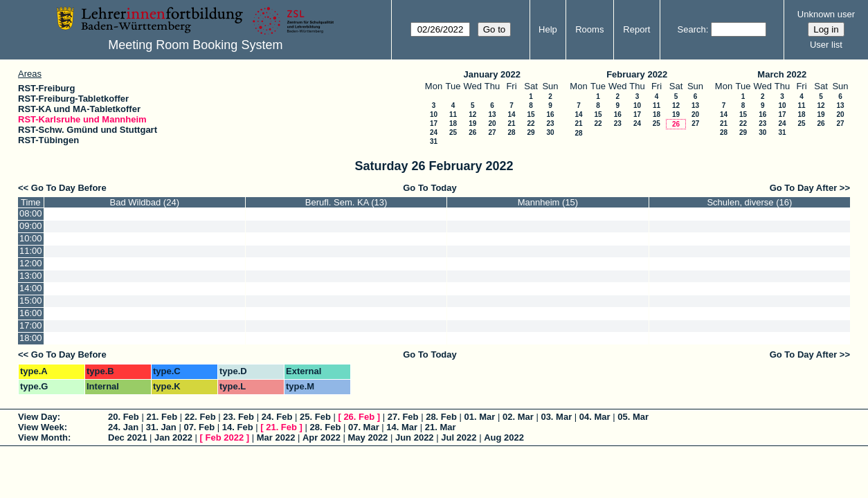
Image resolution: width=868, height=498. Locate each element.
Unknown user (826, 14)
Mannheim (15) (548, 202)
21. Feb (162, 417)
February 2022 (637, 74)
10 (434, 114)
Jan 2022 (173, 437)
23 (550, 123)
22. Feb (200, 417)
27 (492, 132)
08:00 (31, 213)
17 (434, 123)
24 (434, 132)
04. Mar (595, 417)
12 (472, 114)
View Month (43, 437)
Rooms (589, 29)
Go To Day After (804, 188)
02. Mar (518, 417)
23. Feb (238, 417)
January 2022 (492, 74)
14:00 (31, 288)
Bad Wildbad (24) (145, 202)
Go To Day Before (69, 188)
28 (511, 132)
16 (550, 114)
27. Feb (403, 417)
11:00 (31, 251)
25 (453, 132)
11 (453, 114)
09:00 (31, 226)
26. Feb (359, 417)
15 (531, 114)
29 (531, 132)
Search (692, 29)
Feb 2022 (225, 437)
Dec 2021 (127, 437)
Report (636, 29)
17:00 (31, 325)
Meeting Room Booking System (195, 45)
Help (548, 29)
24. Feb (277, 417)
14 (511, 114)
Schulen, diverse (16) (749, 202)
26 (472, 132)
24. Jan (123, 427)
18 (453, 123)
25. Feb (315, 417)
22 (531, 123)
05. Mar (633, 417)
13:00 (31, 276)
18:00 (31, 338)
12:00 (31, 263)
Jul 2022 (459, 437)
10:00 (31, 238)
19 (472, 123)
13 (492, 114)
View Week (41, 427)
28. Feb (441, 417)
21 (511, 123)
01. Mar (480, 417)
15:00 (31, 301)
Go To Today (430, 188)
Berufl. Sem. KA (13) (346, 202)
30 (550, 132)
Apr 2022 (322, 437)
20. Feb (124, 417)
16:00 (31, 313)
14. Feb (238, 427)
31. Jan (161, 427)
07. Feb (199, 427)
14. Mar (402, 427)
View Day (38, 417)
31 (434, 141)
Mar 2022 (276, 437)
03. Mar (556, 417)
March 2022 (782, 74)
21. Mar (441, 427)
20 (492, 123)
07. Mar (364, 427)
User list (826, 45)
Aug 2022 (504, 437)
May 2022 (368, 437)
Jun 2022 (415, 437)
